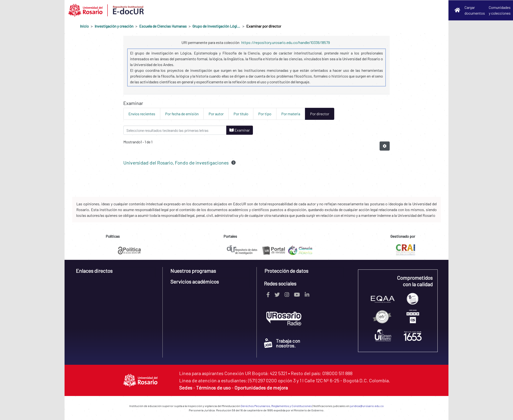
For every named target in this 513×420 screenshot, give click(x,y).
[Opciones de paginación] (385, 146)
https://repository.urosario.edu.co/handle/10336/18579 (286, 42)
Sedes (186, 388)
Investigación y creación (114, 26)
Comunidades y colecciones (500, 10)
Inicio (84, 26)
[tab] (115, 272)
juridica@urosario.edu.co (367, 406)
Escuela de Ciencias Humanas (163, 26)
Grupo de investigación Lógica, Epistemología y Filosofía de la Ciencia (216, 26)
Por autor (216, 114)
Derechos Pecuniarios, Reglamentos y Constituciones (276, 406)
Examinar (240, 130)
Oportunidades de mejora (261, 388)
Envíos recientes (142, 114)
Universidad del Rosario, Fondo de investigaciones (176, 163)
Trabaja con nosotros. (282, 343)
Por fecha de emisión (182, 114)
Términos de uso (213, 388)
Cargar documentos (475, 10)
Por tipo (265, 114)
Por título (241, 114)
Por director (320, 114)
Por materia (291, 114)
